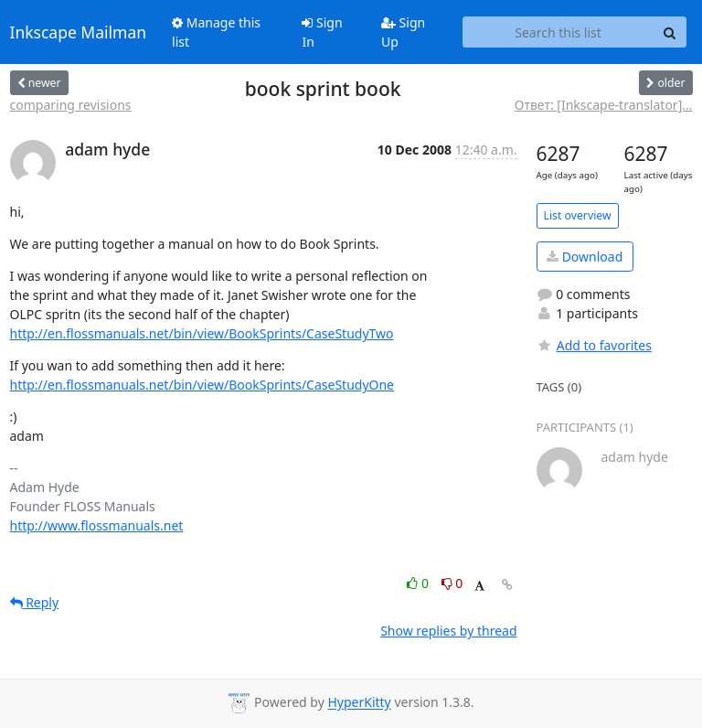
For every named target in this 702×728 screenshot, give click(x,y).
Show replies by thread (448, 631)
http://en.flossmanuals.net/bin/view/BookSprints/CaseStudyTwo (202, 333)
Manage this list (216, 32)
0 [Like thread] (419, 583)
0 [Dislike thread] (452, 583)
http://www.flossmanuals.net (97, 525)
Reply (35, 602)
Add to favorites (594, 345)
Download (585, 257)
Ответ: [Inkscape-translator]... (604, 105)
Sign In (322, 32)
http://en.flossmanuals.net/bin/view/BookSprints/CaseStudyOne (202, 385)
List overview (578, 215)
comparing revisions (71, 105)
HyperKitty (359, 703)
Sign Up (403, 32)
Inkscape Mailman (79, 32)
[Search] (670, 32)
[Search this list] (558, 32)
